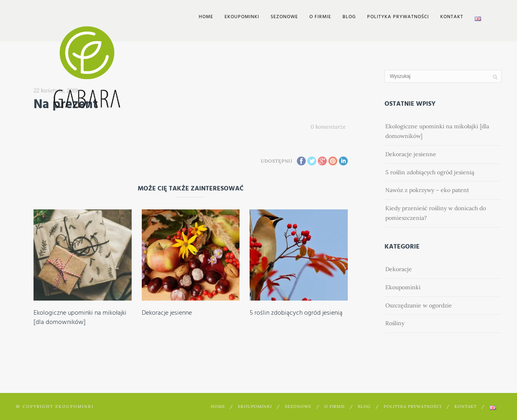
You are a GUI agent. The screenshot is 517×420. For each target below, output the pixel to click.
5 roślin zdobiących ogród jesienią (296, 313)
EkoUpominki (242, 17)
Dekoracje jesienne (167, 313)
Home (206, 17)
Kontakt (452, 17)
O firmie (320, 17)
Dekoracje (399, 269)
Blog (349, 17)
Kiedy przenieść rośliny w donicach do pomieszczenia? (436, 213)
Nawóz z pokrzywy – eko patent (427, 190)
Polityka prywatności (398, 17)
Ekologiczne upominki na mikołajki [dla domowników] (80, 318)
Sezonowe (284, 17)
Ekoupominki (403, 287)
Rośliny (395, 323)
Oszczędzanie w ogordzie (419, 305)
